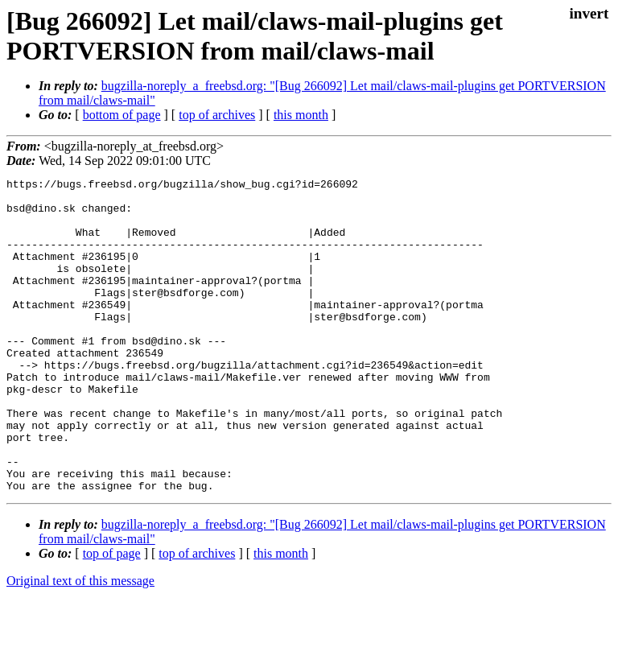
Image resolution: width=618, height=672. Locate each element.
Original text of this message (80, 643)
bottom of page (122, 115)
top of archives (217, 115)
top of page (112, 616)
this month (301, 115)
